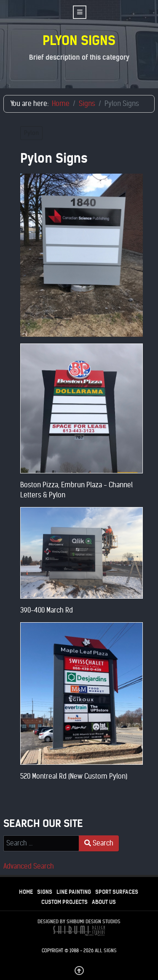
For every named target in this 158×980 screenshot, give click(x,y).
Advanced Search (29, 866)
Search (99, 843)
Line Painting (74, 892)
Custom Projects (64, 902)
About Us (104, 902)
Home (26, 892)
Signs (45, 892)
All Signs (106, 951)
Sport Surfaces (117, 892)
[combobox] (41, 843)
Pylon (31, 133)
